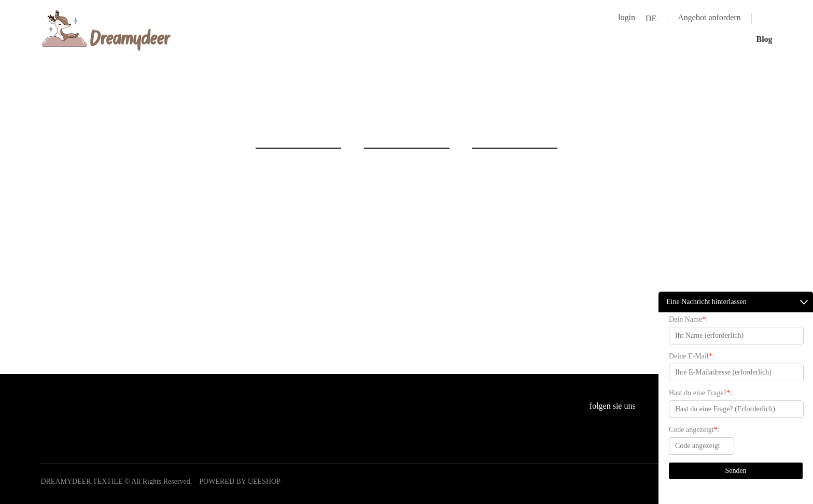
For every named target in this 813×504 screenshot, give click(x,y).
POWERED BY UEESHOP (240, 481)
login (627, 17)
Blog (764, 39)
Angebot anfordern (709, 17)
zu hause (400, 112)
